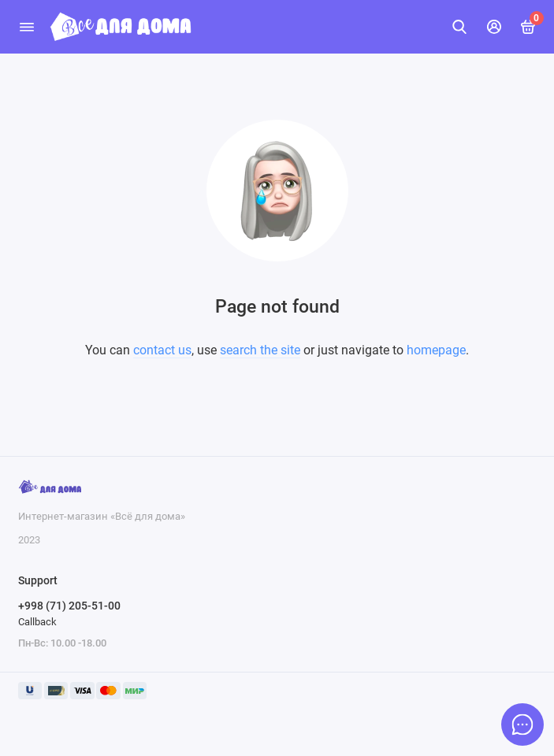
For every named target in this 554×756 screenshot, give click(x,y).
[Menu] (27, 27)
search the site (260, 350)
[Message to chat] (522, 724)
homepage (436, 350)
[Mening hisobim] (494, 27)
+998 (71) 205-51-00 (69, 606)
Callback (37, 622)
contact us (162, 350)
